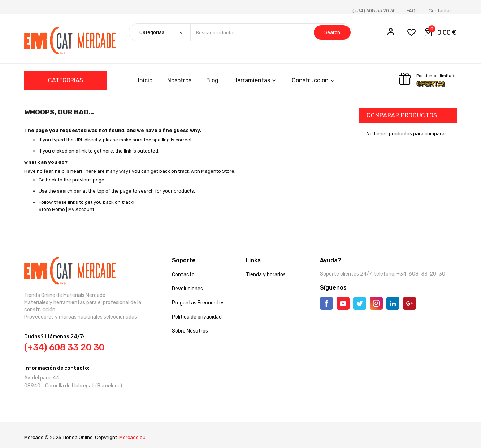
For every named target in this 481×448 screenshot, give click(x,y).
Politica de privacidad (197, 317)
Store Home (52, 209)
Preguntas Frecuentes (198, 303)
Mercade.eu (132, 437)
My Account (81, 209)
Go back (48, 180)
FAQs (412, 11)
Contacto (183, 275)
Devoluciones (187, 289)
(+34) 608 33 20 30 (374, 11)
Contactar (440, 11)
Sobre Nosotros (190, 331)
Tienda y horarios (266, 275)
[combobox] (271, 32)
